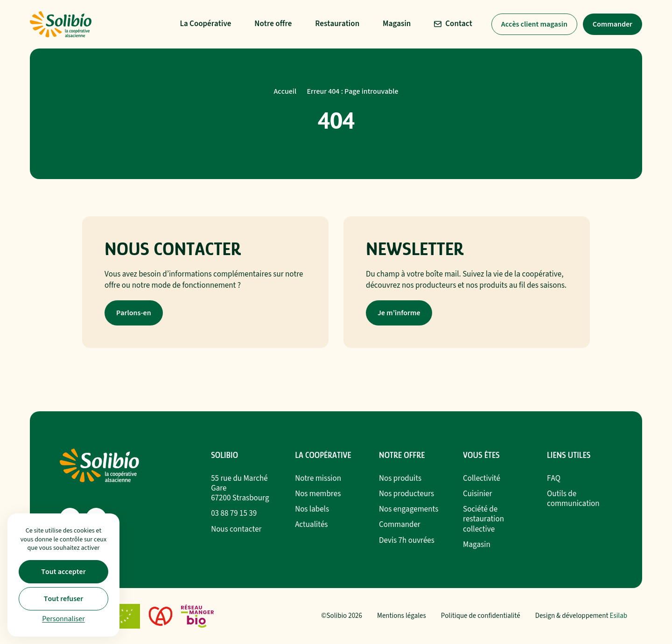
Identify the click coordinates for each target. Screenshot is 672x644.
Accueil (285, 91)
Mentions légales (402, 616)
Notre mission (318, 478)
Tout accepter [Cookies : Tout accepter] (63, 572)
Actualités (311, 525)
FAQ (554, 478)
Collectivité (482, 478)
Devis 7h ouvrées (407, 540)
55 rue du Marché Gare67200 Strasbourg (240, 488)
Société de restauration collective (483, 519)
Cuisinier (477, 494)
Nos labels (312, 509)
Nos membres (318, 494)
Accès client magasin (534, 24)
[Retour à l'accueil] (61, 24)
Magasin (477, 545)
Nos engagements (409, 509)
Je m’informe (399, 313)
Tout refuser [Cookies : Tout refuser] (63, 599)
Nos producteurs (406, 494)
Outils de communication (573, 499)
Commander (612, 24)
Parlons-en (134, 313)
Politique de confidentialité (481, 616)
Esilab (619, 616)
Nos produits (400, 478)
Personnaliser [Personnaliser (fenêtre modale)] (63, 619)
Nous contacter (236, 529)
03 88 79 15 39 (234, 513)
